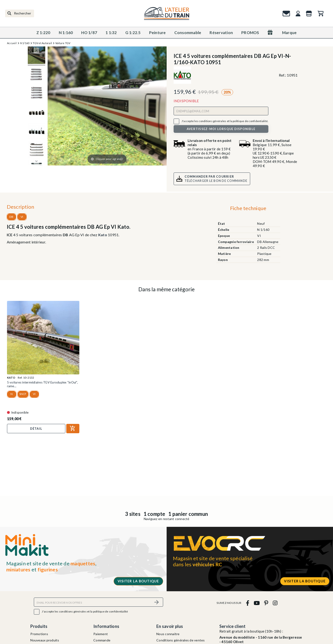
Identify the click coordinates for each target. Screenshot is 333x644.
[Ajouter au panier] (73, 429)
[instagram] (275, 603)
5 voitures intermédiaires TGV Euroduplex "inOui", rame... (42, 384)
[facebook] (247, 603)
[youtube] (257, 603)
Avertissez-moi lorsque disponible (221, 129)
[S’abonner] (157, 602)
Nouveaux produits (45, 640)
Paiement (101, 634)
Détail (36, 429)
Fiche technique (248, 208)
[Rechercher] (20, 13)
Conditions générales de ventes (181, 640)
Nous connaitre (168, 634)
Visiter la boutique (138, 581)
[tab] (248, 209)
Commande (102, 640)
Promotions (39, 634)
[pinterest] (266, 603)
